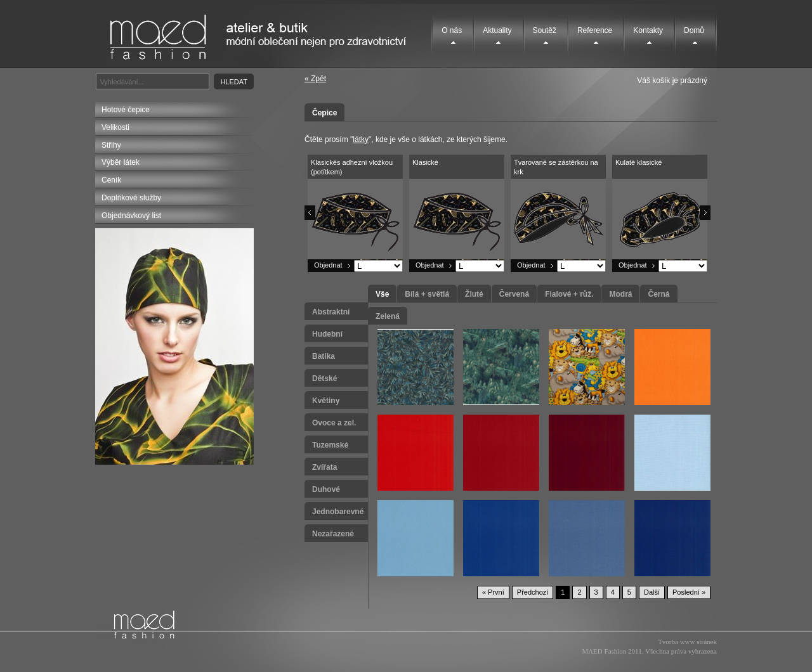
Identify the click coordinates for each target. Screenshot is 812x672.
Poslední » (689, 592)
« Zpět (315, 79)
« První (493, 592)
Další (652, 592)
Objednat (328, 265)
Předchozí (533, 592)
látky (361, 139)
